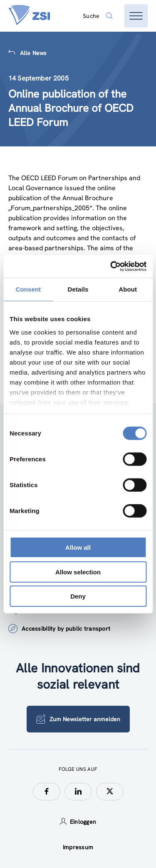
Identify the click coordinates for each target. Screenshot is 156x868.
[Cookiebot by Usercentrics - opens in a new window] (111, 266)
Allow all (78, 547)
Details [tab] (78, 289)
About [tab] (128, 289)
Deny (78, 596)
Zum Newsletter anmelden (78, 719)
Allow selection (78, 572)
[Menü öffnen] (136, 16)
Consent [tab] (28, 289)
